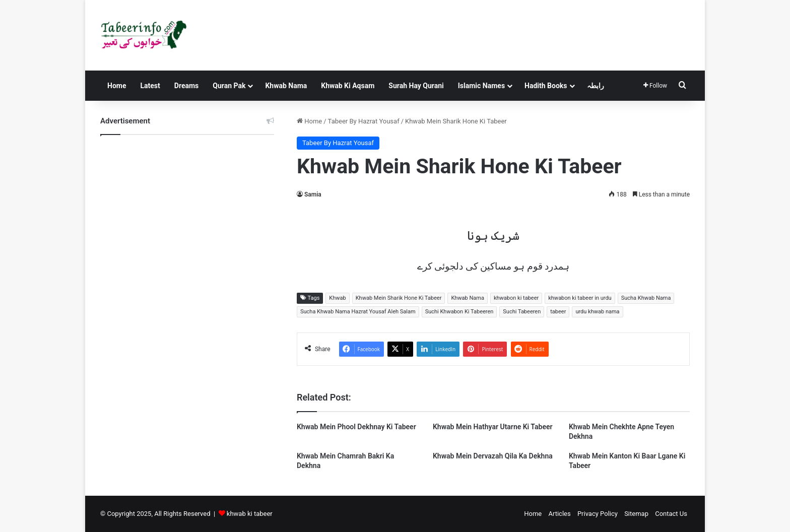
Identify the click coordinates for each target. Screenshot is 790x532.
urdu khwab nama (597, 312)
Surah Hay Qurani (416, 86)
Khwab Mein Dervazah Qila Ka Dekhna (493, 456)
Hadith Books (546, 86)
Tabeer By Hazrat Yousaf (364, 121)
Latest (150, 86)
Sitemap (636, 514)
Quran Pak (229, 86)
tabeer (558, 312)
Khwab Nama (286, 86)
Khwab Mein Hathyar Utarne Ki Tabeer (493, 427)
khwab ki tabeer (250, 514)
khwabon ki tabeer (516, 298)
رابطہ (596, 86)
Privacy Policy (598, 514)
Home (117, 86)
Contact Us (671, 514)
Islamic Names (481, 86)
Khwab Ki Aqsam (348, 86)
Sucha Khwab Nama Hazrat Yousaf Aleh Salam (358, 312)
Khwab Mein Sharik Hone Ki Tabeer (399, 298)
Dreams (186, 86)
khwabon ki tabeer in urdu (580, 298)
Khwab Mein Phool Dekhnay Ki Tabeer (356, 427)
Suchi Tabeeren (522, 312)
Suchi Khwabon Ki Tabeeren (459, 312)
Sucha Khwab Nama (646, 298)
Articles (559, 514)
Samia (313, 194)
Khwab (337, 298)
